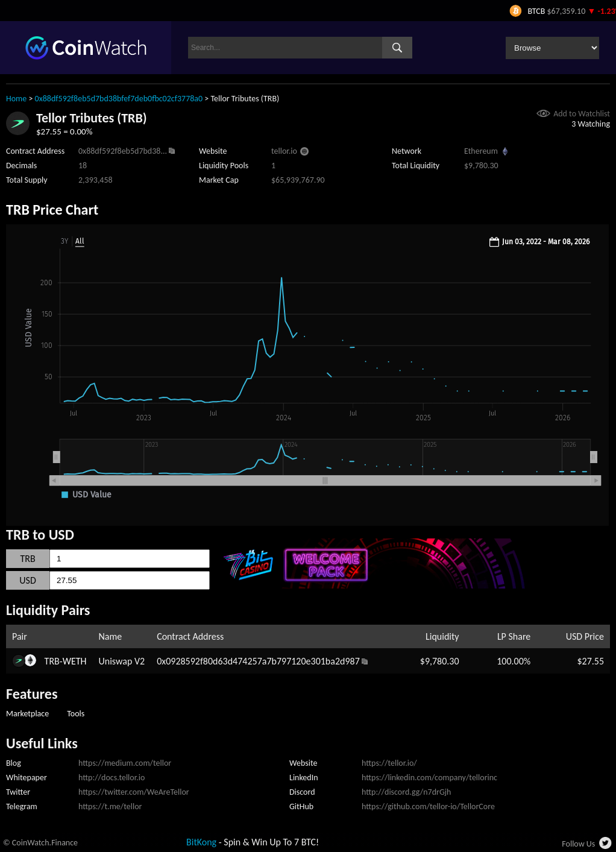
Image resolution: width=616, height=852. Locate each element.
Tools (76, 714)
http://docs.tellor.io (112, 778)
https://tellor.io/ (389, 763)
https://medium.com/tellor (125, 763)
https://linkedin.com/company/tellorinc (429, 778)
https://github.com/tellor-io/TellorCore (428, 806)
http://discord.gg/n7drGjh (406, 792)
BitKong (201, 842)
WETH (75, 661)
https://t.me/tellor (110, 806)
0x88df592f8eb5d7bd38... (123, 151)
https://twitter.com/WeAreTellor (134, 792)
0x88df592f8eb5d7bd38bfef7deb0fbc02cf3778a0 (119, 99)
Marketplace (27, 714)
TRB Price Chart (52, 210)
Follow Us (578, 844)
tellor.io (284, 151)
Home (16, 99)
